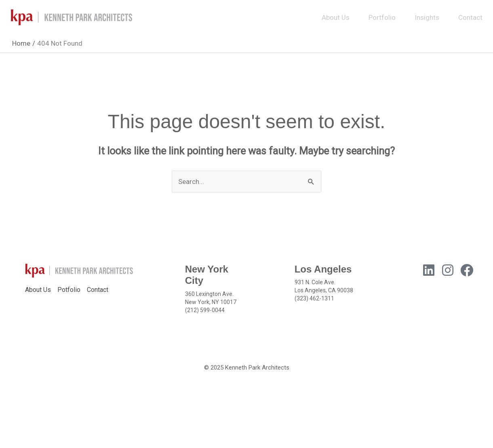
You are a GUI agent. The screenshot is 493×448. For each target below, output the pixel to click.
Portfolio (382, 17)
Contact (470, 17)
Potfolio (69, 290)
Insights (427, 17)
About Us (336, 17)
